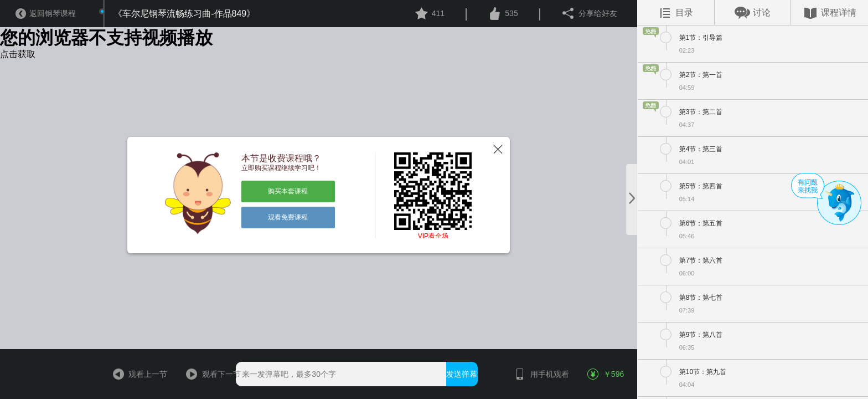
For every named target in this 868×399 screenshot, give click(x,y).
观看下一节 (210, 374)
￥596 (606, 374)
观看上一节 (137, 374)
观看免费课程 (288, 217)
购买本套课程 (288, 191)
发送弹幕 (462, 374)
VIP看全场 (433, 236)
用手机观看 (539, 374)
